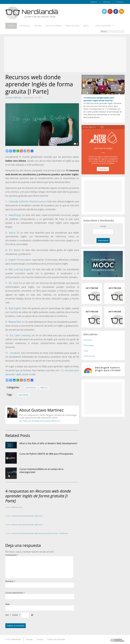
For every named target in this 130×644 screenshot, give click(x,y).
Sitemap (29, 639)
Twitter (104, 11)
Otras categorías (98, 26)
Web (7, 604)
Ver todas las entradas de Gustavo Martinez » (40, 420)
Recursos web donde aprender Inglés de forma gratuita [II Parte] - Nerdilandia (40, 533)
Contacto (120, 2)
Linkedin (121, 11)
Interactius (88, 339)
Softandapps (89, 345)
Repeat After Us (17, 321)
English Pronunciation (20, 259)
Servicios (107, 2)
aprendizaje (24, 394)
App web (36, 26)
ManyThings (15, 215)
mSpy (86, 350)
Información (31, 387)
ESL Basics (15, 249)
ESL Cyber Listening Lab (22, 335)
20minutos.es (89, 355)
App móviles (23, 26)
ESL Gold (13, 282)
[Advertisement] (65, 54)
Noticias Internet (51, 26)
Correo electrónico (15, 592)
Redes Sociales (70, 26)
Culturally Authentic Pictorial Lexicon (27, 201)
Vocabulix (15, 352)
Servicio (11, 26)
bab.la (12, 232)
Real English (15, 308)
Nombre (10, 581)
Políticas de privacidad (56, 639)
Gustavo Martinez (13, 97)
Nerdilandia (16, 639)
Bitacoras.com (17, 507)
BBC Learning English (20, 269)
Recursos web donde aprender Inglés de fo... (28, 515)
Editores (94, 2)
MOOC (83, 26)
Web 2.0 (44, 387)
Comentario (12, 554)
